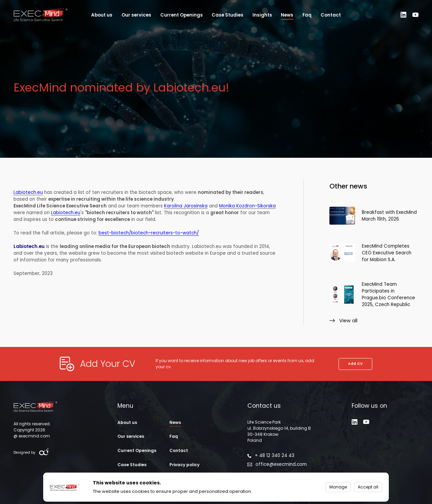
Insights (262, 15)
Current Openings (182, 15)
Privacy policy (184, 465)
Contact (331, 15)
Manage (338, 487)
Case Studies (227, 15)
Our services (136, 15)
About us (102, 15)
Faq (307, 15)
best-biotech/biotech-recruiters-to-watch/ (149, 236)
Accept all (368, 487)
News (287, 15)
